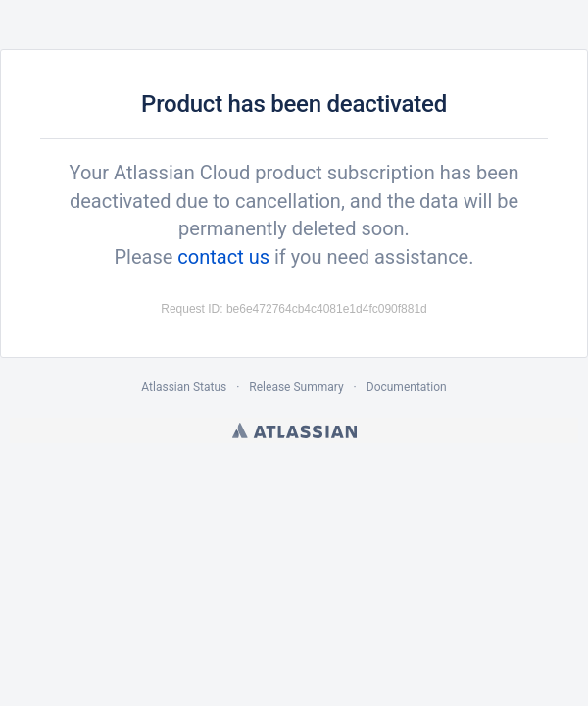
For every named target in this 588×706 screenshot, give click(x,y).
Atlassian (294, 430)
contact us (223, 257)
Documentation (407, 387)
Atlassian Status (184, 387)
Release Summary (296, 387)
